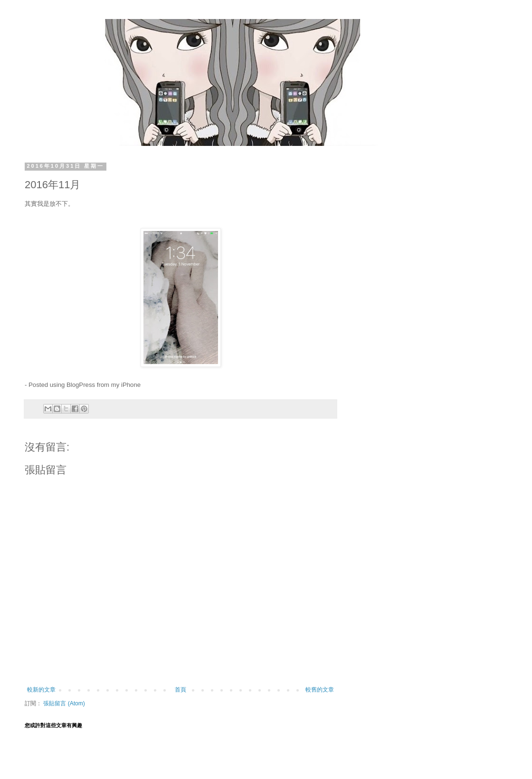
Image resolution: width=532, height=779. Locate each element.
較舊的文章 (320, 690)
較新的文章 (41, 690)
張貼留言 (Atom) (64, 703)
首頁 (180, 690)
